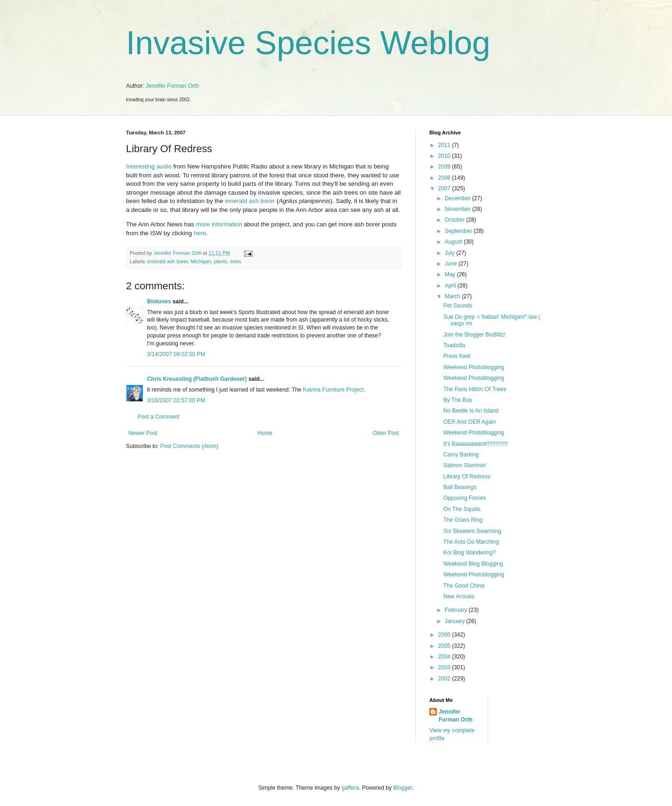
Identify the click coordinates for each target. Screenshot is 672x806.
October (455, 220)
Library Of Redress (467, 477)
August (454, 242)
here (200, 233)
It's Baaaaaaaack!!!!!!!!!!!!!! (476, 444)
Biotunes (159, 301)
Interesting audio (149, 166)
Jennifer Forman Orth (172, 86)
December (458, 198)
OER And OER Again (470, 422)
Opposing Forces (465, 498)
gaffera (350, 788)
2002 (445, 679)
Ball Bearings (460, 487)
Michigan (201, 261)
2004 (445, 657)
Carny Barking (461, 455)
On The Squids (462, 509)
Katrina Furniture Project (333, 390)
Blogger (403, 788)
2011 (445, 145)
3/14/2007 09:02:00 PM (176, 354)
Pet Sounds (458, 306)
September (459, 231)
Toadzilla (454, 345)
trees (236, 261)
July (451, 253)
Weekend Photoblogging (474, 367)
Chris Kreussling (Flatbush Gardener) (197, 379)
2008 (445, 178)
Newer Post (143, 433)
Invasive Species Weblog (308, 43)
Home (265, 433)
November (458, 209)
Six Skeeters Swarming (472, 531)
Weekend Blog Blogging (473, 564)
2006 (445, 635)
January (455, 621)
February (457, 610)
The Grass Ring (463, 520)
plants (220, 261)
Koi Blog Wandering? (469, 553)
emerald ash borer (250, 201)
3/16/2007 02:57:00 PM (176, 400)
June (451, 264)
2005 (445, 646)
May (451, 274)
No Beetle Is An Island (471, 411)
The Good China (464, 586)
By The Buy (458, 400)
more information (219, 224)
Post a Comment (158, 417)
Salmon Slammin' (465, 465)
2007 (445, 189)
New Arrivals (459, 596)
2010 (445, 156)
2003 (445, 667)
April (451, 286)
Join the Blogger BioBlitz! (474, 335)
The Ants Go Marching (471, 542)
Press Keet (457, 356)
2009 (445, 167)
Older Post (386, 433)
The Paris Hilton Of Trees (475, 389)
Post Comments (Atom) (189, 446)
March (453, 296)
